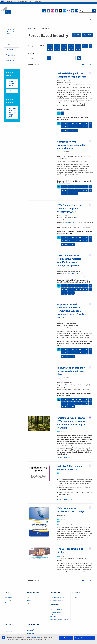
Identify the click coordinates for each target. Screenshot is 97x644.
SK (73, 49)
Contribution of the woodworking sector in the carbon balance (72, 145)
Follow (90, 73)
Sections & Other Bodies (55, 19)
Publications (10, 61)
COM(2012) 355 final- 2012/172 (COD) (73, 274)
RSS (77, 35)
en (80, 123)
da (69, 123)
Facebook (56, 11)
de (73, 123)
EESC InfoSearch (33, 605)
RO (69, 49)
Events (8, 44)
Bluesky (65, 11)
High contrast (73, 11)
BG (52, 46)
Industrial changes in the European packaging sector (72, 75)
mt (83, 127)
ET (66, 46)
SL (76, 49)
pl (90, 127)
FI (66, 49)
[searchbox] (40, 58)
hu (69, 127)
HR (80, 46)
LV (87, 46)
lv (80, 127)
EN (62, 113)
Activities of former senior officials (59, 620)
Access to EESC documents (57, 613)
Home (30, 29)
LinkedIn (48, 11)
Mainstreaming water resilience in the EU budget (71, 510)
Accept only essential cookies (84, 638)
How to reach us (9, 598)
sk (69, 130)
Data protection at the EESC (57, 598)
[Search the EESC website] (32, 11)
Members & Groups (42, 19)
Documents (10, 50)
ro (66, 130)
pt (62, 130)
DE (62, 46)
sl (73, 130)
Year (54, 54)
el (76, 123)
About (3, 19)
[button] (88, 35)
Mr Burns (68, 385)
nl (87, 127)
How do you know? (36, 1)
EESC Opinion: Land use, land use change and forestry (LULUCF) (70, 209)
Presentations (11, 55)
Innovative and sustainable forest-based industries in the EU (72, 371)
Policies (14, 19)
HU (48, 49)
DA (59, 46)
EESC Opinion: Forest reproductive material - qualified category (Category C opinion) (70, 261)
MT (52, 49)
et (87, 123)
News (8, 39)
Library (29, 601)
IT (83, 46)
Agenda (19, 19)
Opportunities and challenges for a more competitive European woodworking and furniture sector (69, 311)
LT (90, 46)
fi (90, 123)
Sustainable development (64, 458)
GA (76, 46)
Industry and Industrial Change (12, 84)
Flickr (68, 11)
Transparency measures (56, 610)
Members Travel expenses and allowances (58, 616)
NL (55, 49)
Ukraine (64, 19)
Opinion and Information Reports (10, 32)
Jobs (6, 630)
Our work (8, 19)
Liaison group (31, 634)
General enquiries (10, 603)
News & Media (26, 19)
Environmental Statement (56, 601)
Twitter (61, 11)
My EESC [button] (92, 19)
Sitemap (74, 598)
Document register (34, 598)
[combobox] (88, 11)
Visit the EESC (9, 601)
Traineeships (8, 632)
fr (62, 127)
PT (62, 49)
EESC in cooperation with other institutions (35, 630)
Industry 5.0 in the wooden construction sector (71, 468)
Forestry (11, 91)
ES (48, 46)
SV (80, 49)
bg (62, 123)
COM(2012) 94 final (68, 220)
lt (76, 127)
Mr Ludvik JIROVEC (70, 223)
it (73, 127)
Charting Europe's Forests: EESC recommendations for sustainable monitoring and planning (72, 423)
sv (76, 130)
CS (55, 46)
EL (73, 46)
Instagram (53, 11)
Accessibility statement (56, 622)
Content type (32, 54)
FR (69, 46)
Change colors (77, 11)
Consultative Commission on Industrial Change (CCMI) (12, 113)
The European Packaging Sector (70, 551)
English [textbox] (83, 11)
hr (66, 127)
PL (59, 49)
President (33, 19)
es (83, 123)
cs (66, 123)
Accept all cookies (66, 638)
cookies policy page (34, 637)
